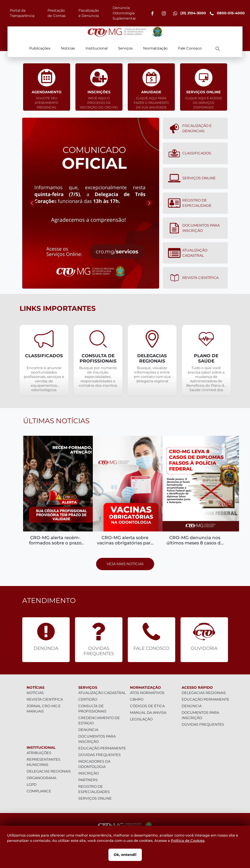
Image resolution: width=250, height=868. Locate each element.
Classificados (190, 153)
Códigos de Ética (147, 706)
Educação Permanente (102, 748)
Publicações (40, 48)
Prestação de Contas (57, 13)
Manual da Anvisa (148, 713)
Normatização (155, 48)
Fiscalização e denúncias (190, 128)
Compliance (39, 791)
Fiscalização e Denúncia (89, 13)
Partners (88, 780)
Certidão (88, 699)
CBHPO (137, 699)
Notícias (68, 48)
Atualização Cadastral (188, 253)
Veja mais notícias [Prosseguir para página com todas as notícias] (125, 564)
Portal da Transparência (22, 13)
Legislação (141, 719)
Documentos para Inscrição (194, 228)
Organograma (41, 778)
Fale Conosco (190, 48)
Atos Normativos (147, 693)
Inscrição (89, 773)
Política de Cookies (188, 841)
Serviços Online (192, 178)
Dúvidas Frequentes (99, 755)
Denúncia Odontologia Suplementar (124, 13)
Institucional (97, 48)
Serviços (125, 48)
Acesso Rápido (197, 688)
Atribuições (39, 753)
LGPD (32, 785)
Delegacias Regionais (49, 771)
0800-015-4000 (227, 13)
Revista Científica (193, 278)
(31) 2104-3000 (190, 13)
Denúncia (88, 730)
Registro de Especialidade (190, 203)
